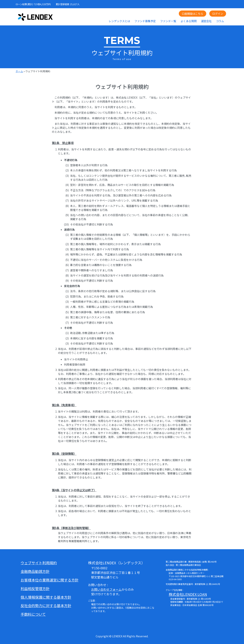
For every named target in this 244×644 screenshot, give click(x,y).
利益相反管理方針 (35, 589)
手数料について (33, 614)
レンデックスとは (119, 21)
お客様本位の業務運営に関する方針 (50, 580)
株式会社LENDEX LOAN (188, 594)
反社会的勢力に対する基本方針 (46, 606)
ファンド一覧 (168, 21)
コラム (220, 21)
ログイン (218, 14)
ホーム (19, 71)
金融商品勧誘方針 (35, 571)
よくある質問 (189, 21)
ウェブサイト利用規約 (39, 563)
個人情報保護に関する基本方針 (46, 597)
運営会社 (206, 21)
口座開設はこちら (193, 14)
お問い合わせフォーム (106, 589)
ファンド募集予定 (145, 21)
